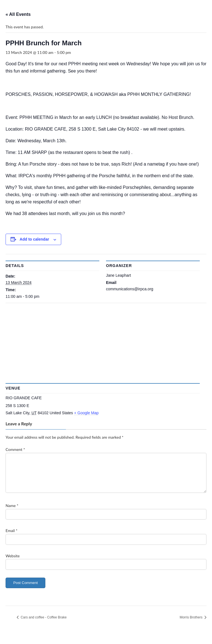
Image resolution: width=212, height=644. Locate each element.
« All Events (18, 14)
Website (13, 562)
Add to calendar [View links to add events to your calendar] (34, 239)
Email (12, 537)
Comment (15, 449)
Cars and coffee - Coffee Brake (43, 624)
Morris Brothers (192, 624)
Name (12, 512)
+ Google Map (86, 413)
